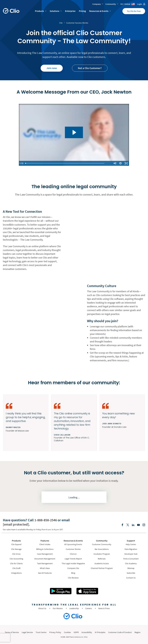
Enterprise (70, 11)
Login (141, 4)
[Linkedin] (133, 525)
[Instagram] (144, 525)
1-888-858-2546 (46, 520)
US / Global (128, 4)
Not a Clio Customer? (90, 68)
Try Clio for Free (134, 11)
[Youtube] (138, 525)
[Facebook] (122, 525)
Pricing (82, 11)
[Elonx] (128, 525)
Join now (52, 68)
